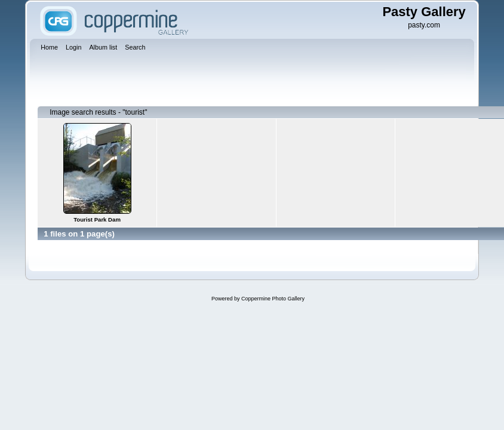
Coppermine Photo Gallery (273, 299)
